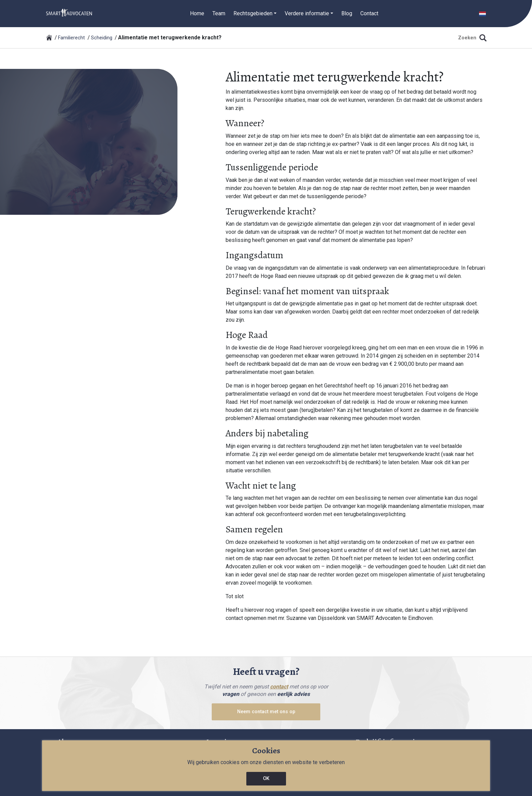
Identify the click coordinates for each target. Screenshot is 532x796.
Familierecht (71, 38)
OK (266, 779)
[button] (482, 13)
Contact (369, 13)
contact (279, 687)
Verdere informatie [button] (307, 13)
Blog (347, 13)
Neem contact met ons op (266, 712)
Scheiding (102, 38)
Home (197, 13)
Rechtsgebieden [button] (253, 13)
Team (219, 13)
